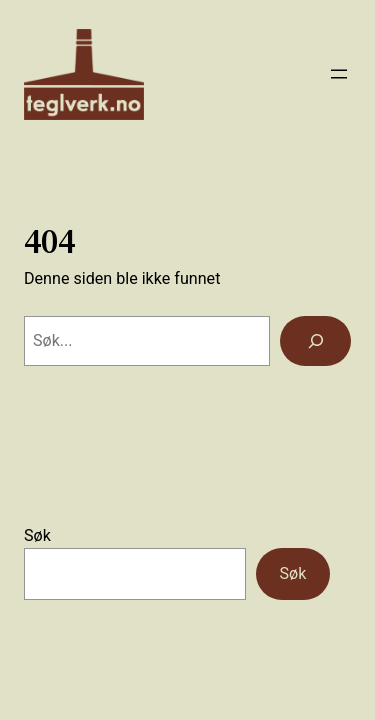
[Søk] (315, 341)
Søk (37, 535)
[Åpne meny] (339, 74)
